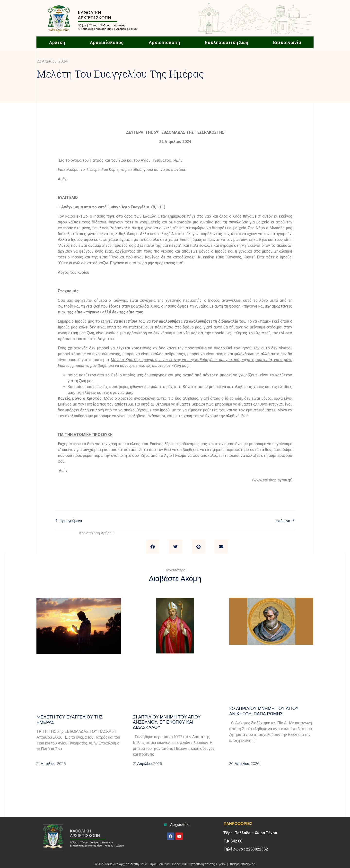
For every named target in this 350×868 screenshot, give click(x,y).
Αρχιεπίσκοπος (107, 42)
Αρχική (57, 42)
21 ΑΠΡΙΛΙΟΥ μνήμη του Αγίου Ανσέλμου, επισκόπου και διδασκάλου (167, 722)
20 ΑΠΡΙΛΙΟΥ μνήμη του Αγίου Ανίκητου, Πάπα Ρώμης (264, 711)
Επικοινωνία (287, 42)
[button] (153, 547)
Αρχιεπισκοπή (164, 42)
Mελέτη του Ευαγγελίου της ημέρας (70, 720)
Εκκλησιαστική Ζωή (226, 42)
